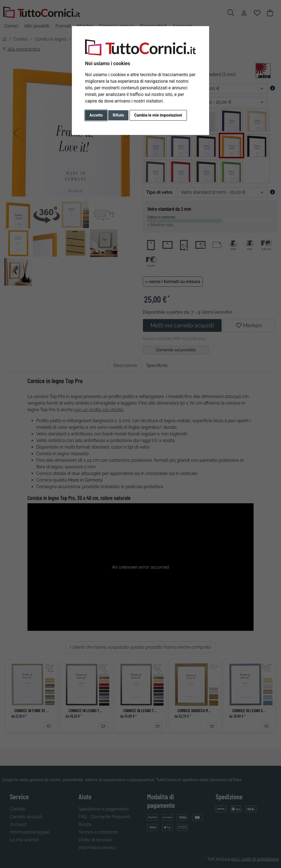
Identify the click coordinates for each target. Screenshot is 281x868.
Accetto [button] (96, 115)
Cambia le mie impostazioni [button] (158, 115)
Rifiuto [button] (119, 115)
